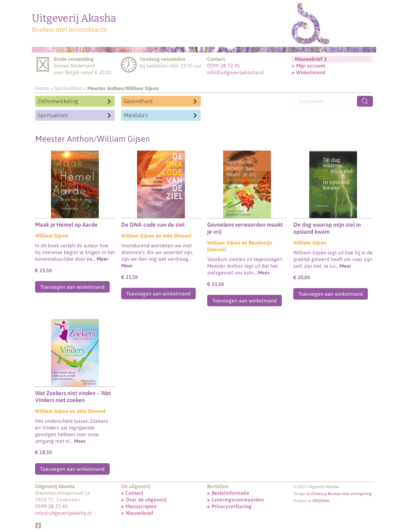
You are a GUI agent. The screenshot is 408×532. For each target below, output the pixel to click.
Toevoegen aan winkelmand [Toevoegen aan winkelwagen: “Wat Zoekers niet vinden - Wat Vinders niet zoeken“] (72, 469)
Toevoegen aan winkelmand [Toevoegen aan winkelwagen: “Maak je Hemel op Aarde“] (72, 287)
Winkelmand (311, 72)
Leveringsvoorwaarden (238, 500)
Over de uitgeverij (146, 500)
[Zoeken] (365, 101)
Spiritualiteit (68, 88)
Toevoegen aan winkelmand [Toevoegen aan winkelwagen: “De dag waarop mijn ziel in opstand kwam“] (331, 294)
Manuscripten (141, 506)
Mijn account (311, 66)
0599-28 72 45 (224, 66)
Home (42, 88)
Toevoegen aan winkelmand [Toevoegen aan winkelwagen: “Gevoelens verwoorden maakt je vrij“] (244, 301)
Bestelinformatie (230, 493)
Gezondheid (138, 101)
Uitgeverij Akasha (74, 18)
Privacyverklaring (232, 506)
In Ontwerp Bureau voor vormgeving (339, 494)
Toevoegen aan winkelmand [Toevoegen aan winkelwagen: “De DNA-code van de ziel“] (158, 294)
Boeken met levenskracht (69, 30)
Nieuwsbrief (139, 513)
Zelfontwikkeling (58, 101)
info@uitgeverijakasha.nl (236, 72)
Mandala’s (136, 115)
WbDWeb (321, 501)
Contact (134, 493)
